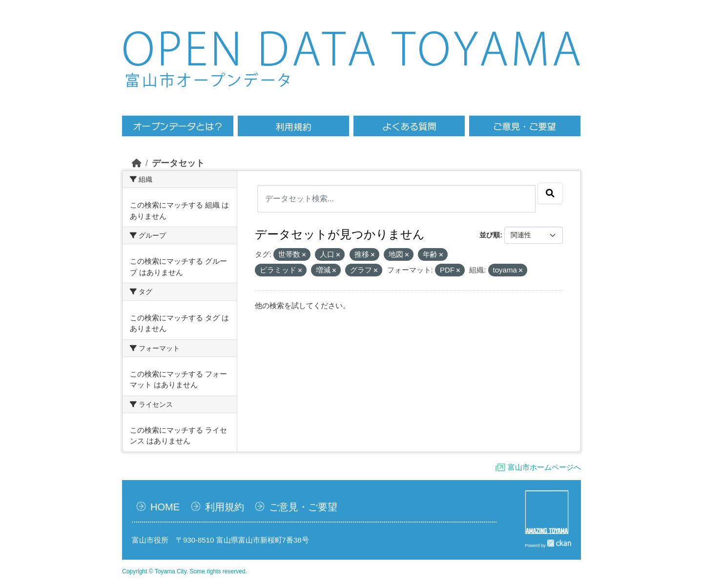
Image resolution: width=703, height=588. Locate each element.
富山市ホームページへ (544, 467)
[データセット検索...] (397, 199)
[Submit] (550, 193)
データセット (178, 163)
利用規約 (225, 507)
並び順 (490, 235)
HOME (165, 507)
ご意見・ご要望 (303, 507)
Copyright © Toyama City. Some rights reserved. (185, 571)
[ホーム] (137, 163)
